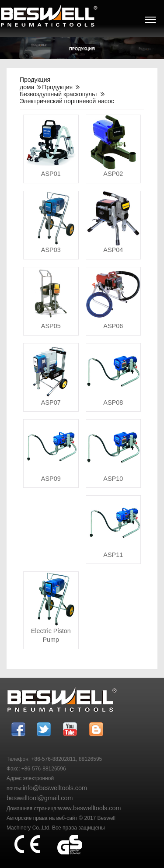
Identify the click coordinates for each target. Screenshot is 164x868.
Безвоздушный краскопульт (59, 94)
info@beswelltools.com (55, 788)
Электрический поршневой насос (67, 101)
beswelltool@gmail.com (40, 798)
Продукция (57, 87)
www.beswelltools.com (90, 808)
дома (27, 87)
